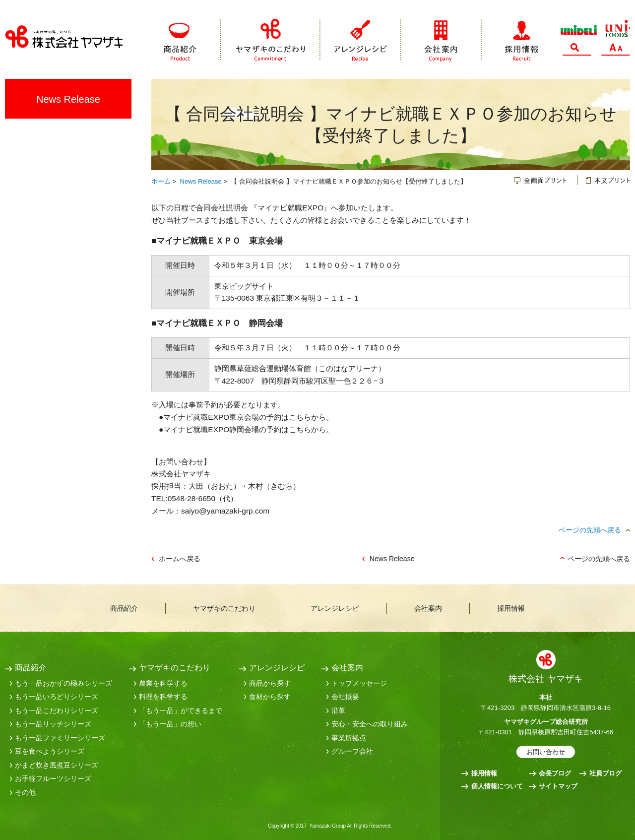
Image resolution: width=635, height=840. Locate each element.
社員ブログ (605, 773)
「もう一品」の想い (170, 724)
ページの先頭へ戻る (590, 530)
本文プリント (604, 180)
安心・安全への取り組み (370, 724)
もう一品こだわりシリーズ (57, 711)
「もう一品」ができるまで (181, 711)
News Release (201, 181)
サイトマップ (558, 786)
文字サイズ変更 (616, 49)
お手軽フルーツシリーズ (53, 778)
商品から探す (270, 683)
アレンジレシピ (361, 40)
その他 (25, 792)
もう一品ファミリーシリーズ (60, 738)
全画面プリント (546, 180)
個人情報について (497, 786)
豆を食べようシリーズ (50, 751)
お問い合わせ (546, 752)
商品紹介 (192, 40)
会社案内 (441, 40)
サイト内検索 (577, 49)
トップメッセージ (359, 683)
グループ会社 (352, 751)
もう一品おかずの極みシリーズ (63, 683)
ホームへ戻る (180, 559)
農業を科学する (163, 683)
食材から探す (270, 697)
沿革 (338, 711)
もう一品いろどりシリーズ (57, 697)
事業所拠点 (349, 738)
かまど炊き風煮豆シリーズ (57, 765)
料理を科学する (163, 697)
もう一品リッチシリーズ (53, 724)
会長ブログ (555, 773)
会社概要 (345, 697)
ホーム (161, 181)
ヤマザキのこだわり (271, 40)
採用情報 (510, 40)
